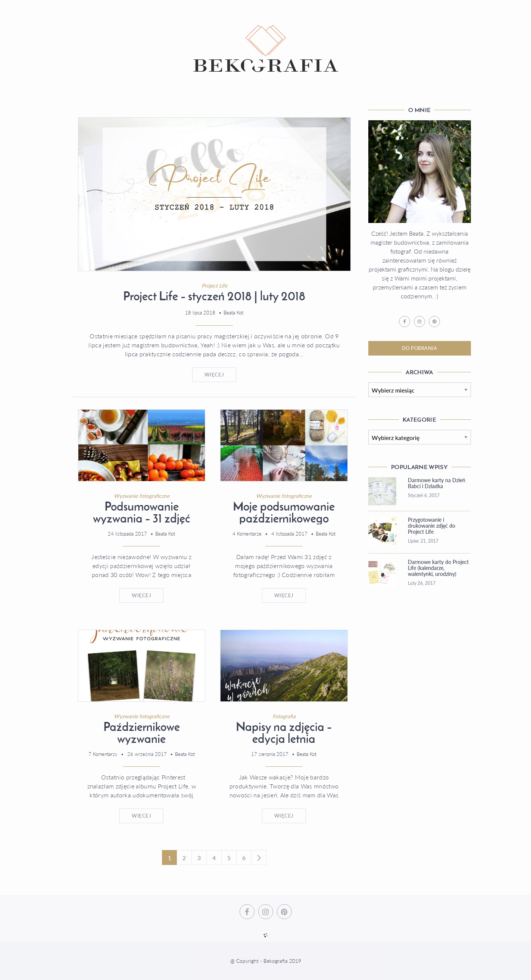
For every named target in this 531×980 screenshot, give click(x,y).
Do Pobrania (420, 348)
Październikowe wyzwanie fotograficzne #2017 (142, 740)
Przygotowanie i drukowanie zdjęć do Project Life (432, 526)
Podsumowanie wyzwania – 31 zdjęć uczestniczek (142, 520)
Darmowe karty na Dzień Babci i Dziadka (437, 483)
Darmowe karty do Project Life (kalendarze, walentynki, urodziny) (438, 568)
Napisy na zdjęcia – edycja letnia (284, 734)
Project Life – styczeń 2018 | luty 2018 (214, 297)
